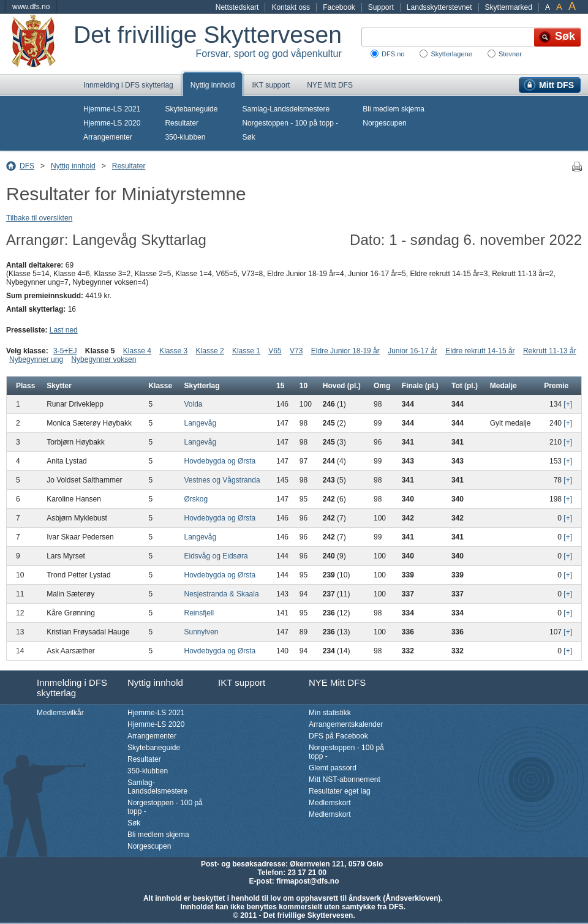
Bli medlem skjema (394, 109)
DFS (27, 166)
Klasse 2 (210, 351)
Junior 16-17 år (413, 351)
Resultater (182, 123)
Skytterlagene (451, 54)
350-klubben (185, 137)
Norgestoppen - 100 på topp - (290, 123)
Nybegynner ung (36, 359)
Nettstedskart (237, 7)
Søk (248, 137)
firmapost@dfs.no (307, 881)
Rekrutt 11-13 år (550, 351)
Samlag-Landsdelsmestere (286, 109)
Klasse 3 (173, 351)
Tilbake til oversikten (39, 218)
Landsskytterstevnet (439, 7)
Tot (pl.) (465, 386)
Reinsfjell (199, 613)
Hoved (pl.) (342, 386)
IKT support (271, 85)
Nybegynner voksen (104, 359)
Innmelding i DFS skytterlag (128, 85)
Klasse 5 (100, 351)
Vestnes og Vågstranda (222, 480)
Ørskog (196, 499)
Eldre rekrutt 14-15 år (480, 351)
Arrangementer (108, 137)
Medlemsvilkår (60, 713)
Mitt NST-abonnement (345, 779)
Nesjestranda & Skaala (222, 594)
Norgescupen (384, 123)
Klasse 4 (137, 351)
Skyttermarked (509, 7)
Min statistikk (330, 713)
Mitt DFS (556, 85)
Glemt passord (333, 768)
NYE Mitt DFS (330, 85)
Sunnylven (202, 632)
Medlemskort (330, 803)
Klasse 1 (246, 351)
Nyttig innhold (213, 85)
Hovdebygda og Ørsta (220, 461)
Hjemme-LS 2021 (112, 109)
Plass (25, 386)
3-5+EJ (65, 351)
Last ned (64, 330)
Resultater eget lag (340, 791)
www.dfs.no (31, 7)
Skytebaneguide (191, 109)
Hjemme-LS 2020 (112, 123)
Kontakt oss (291, 7)
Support (381, 7)
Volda (194, 404)
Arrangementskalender (346, 724)
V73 (296, 351)
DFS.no (393, 54)
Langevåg (201, 423)
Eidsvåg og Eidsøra (216, 556)
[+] (568, 404)
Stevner (510, 54)
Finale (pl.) (420, 386)
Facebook (339, 7)
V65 (275, 351)
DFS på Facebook (338, 736)
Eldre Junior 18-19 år (345, 351)
